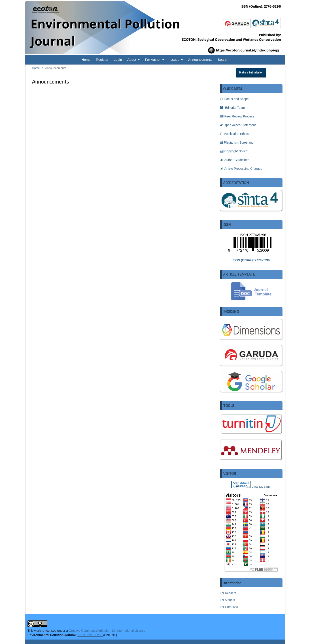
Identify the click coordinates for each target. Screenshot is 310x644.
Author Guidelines (235, 160)
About (132, 60)
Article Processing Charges (241, 169)
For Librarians (229, 607)
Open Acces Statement (238, 125)
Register (102, 60)
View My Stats (261, 487)
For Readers (228, 593)
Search (223, 60)
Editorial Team (232, 108)
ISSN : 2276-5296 (90, 635)
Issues (175, 60)
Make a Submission (251, 73)
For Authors (227, 600)
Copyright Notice (234, 151)
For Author (153, 60)
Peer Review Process (237, 116)
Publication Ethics (234, 134)
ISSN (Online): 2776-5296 (251, 260)
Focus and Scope (234, 99)
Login (118, 60)
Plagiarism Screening (237, 142)
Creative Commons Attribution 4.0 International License (107, 631)
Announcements (200, 60)
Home (86, 60)
